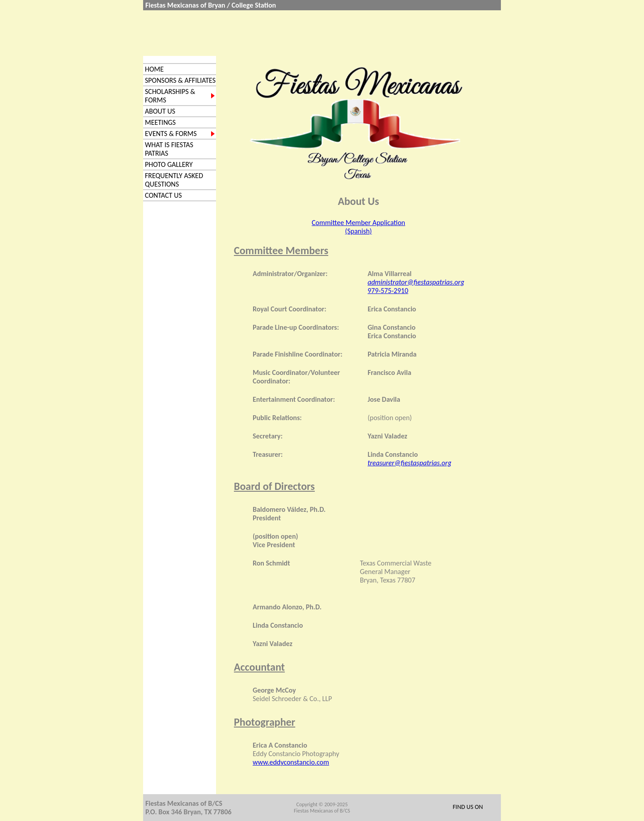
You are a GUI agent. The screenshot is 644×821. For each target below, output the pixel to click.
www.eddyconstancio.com (291, 762)
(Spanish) (359, 231)
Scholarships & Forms (170, 96)
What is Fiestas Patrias (169, 149)
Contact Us (163, 195)
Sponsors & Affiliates (180, 80)
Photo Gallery (169, 164)
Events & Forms (171, 134)
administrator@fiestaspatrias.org (416, 282)
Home (154, 69)
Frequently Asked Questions (174, 180)
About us (160, 111)
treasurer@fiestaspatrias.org (409, 463)
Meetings (160, 122)
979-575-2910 (388, 291)
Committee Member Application (358, 223)
